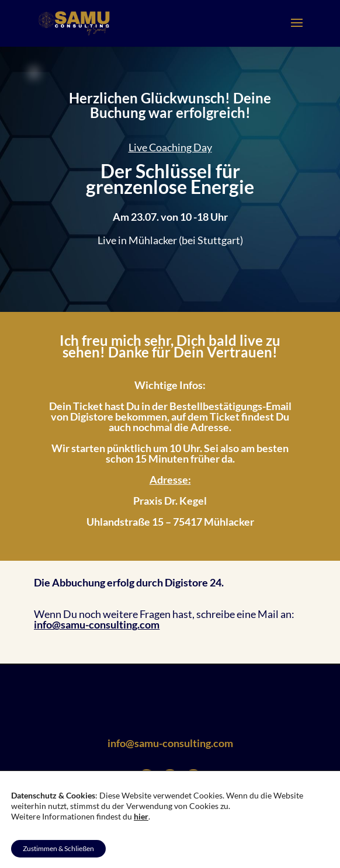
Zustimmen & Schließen (58, 848)
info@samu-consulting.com (97, 624)
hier (141, 816)
